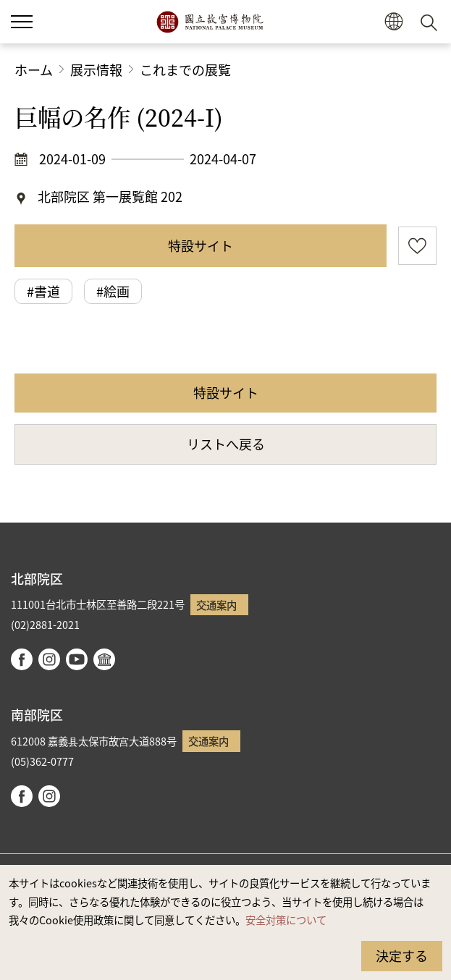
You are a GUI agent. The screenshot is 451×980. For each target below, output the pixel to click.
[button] (393, 22)
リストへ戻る (226, 444)
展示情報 (96, 69)
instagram (49, 659)
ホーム (34, 69)
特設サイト (201, 245)
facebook (22, 659)
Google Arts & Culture (104, 659)
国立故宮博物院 (210, 22)
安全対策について (286, 920)
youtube (77, 659)
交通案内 (216, 605)
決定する (402, 955)
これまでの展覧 (185, 69)
